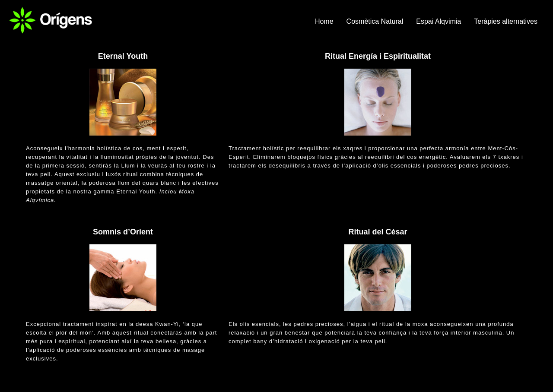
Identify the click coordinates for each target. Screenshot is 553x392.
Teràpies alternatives (506, 21)
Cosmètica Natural (375, 21)
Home (324, 21)
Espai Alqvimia (439, 21)
